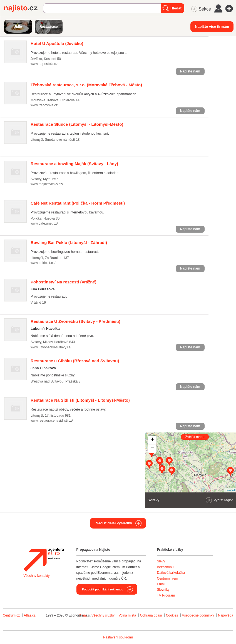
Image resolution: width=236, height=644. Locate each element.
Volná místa (127, 615)
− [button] (152, 449)
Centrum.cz (11, 615)
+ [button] (152, 440)
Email (161, 584)
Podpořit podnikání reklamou (103, 589)
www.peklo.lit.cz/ (43, 263)
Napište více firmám (212, 27)
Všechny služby (104, 615)
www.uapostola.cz (44, 64)
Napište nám (190, 71)
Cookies (172, 615)
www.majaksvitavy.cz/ (47, 184)
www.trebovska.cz (44, 105)
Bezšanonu (165, 567)
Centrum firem (168, 578)
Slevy (161, 561)
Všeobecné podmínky (198, 615)
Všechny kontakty (37, 576)
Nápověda (226, 615)
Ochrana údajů (151, 615)
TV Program (166, 595)
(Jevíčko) (57, 43)
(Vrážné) (64, 282)
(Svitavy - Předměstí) (75, 321)
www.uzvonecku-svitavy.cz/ (51, 347)
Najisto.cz (24, 8)
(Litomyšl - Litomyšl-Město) (77, 124)
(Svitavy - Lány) (74, 164)
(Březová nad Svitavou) (75, 361)
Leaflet (230, 490)
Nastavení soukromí (118, 637)
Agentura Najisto (44, 560)
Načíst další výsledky (114, 523)
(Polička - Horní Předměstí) (78, 203)
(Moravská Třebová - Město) (86, 85)
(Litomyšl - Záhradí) (69, 242)
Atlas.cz (30, 615)
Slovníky (163, 590)
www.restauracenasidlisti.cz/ (52, 421)
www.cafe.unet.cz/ (44, 223)
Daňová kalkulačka (171, 573)
